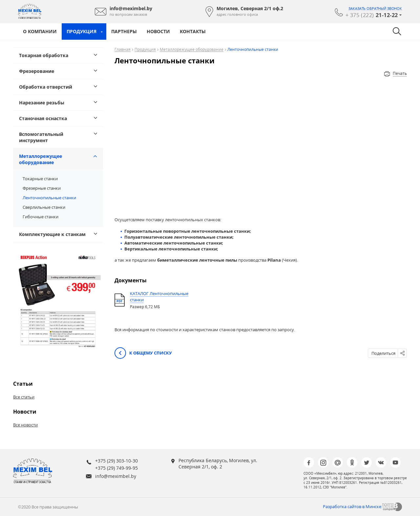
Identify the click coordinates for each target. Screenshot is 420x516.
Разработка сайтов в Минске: (353, 506)
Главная (123, 50)
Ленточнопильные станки (49, 198)
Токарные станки (40, 179)
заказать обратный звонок (375, 9)
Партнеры (124, 31)
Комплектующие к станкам (52, 234)
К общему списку (143, 353)
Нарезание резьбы (42, 103)
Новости (158, 31)
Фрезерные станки (42, 188)
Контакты (193, 31)
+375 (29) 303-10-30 (116, 461)
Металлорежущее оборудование (41, 159)
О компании (40, 31)
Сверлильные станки (44, 207)
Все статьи (24, 397)
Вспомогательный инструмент (41, 137)
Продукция (82, 31)
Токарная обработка (44, 55)
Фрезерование (37, 71)
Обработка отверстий (46, 87)
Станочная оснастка (43, 118)
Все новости (25, 425)
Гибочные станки (41, 217)
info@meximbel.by (116, 476)
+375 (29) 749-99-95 (116, 468)
